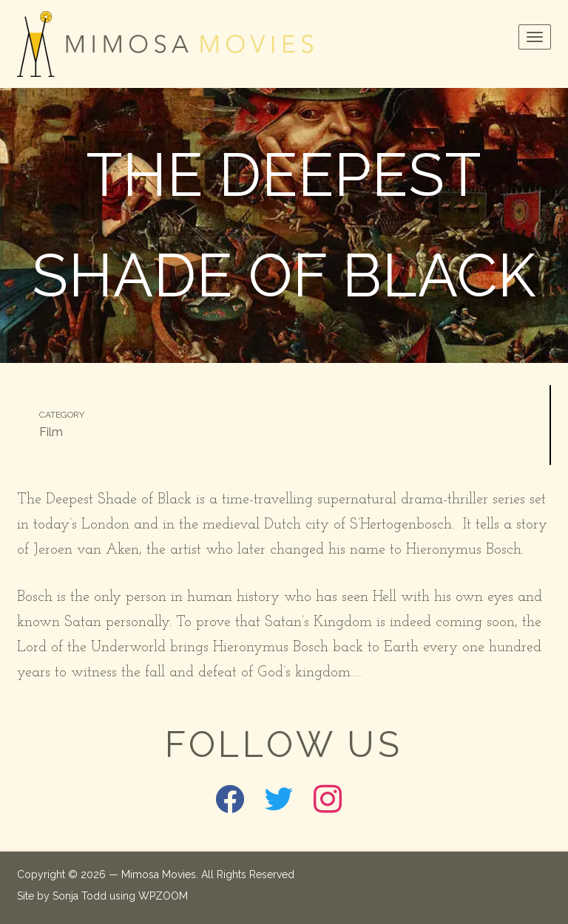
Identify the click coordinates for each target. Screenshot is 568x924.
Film (51, 432)
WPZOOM (163, 896)
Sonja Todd (80, 896)
